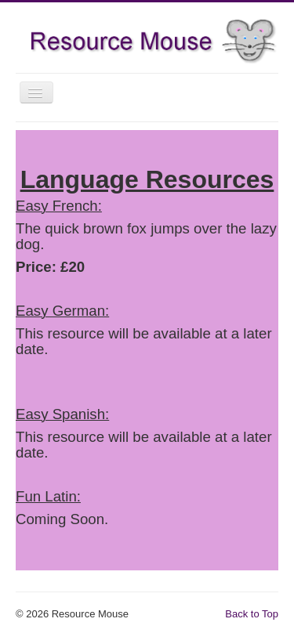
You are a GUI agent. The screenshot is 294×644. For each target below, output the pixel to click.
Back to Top (252, 614)
